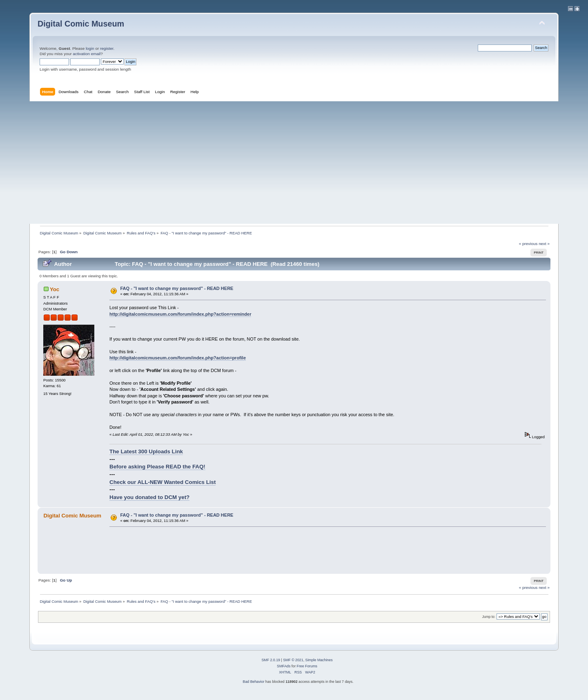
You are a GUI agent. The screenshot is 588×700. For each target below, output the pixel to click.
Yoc (55, 289)
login (90, 48)
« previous (528, 244)
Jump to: (489, 617)
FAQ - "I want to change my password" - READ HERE (177, 288)
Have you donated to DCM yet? (149, 497)
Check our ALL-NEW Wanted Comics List (163, 482)
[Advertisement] (294, 163)
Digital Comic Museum (81, 24)
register (107, 48)
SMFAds (284, 666)
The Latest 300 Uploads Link (146, 451)
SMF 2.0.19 (271, 660)
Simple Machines (319, 660)
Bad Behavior (254, 682)
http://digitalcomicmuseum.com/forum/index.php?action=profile (178, 358)
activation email (87, 54)
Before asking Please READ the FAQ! (157, 467)
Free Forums (307, 666)
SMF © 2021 (293, 660)
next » (544, 244)
